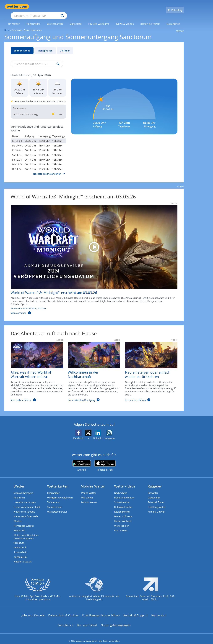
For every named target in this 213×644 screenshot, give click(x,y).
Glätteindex (154, 493)
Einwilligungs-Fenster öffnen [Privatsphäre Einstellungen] (101, 611)
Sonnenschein (55, 503)
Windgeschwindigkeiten (60, 493)
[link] (14, 19)
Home (7, 26)
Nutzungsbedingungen (116, 621)
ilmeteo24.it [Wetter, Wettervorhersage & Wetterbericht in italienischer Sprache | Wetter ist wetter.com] (20, 548)
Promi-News (121, 526)
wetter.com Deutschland (27, 503)
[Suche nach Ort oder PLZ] (62, 7)
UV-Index (65, 46)
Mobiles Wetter (93, 482)
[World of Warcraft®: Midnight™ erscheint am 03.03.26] (92, 255)
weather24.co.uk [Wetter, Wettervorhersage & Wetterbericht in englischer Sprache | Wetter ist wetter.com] (23, 557)
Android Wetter (89, 498)
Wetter (19, 482)
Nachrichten (121, 489)
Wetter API (19, 526)
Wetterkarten (58, 482)
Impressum (159, 611)
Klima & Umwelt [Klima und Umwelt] (156, 507)
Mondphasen (45, 46)
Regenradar (53, 489)
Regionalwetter (122, 507)
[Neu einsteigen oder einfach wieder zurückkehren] (149, 369)
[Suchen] (87, 7)
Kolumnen (19, 493)
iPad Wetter (87, 493)
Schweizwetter (122, 498)
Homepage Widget (24, 521)
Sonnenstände (22, 46)
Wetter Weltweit (123, 517)
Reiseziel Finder (156, 498)
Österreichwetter (123, 503)
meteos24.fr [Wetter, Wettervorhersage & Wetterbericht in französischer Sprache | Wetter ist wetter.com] (20, 543)
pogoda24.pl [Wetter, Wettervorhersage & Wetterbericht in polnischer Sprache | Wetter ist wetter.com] (20, 553)
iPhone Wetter (88, 489)
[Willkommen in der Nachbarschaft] (92, 369)
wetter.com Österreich (26, 512)
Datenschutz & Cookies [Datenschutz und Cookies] (63, 611)
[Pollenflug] (175, 7)
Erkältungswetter (157, 503)
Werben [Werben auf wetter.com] (18, 517)
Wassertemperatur (57, 507)
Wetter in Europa (123, 512)
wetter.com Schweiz (24, 507)
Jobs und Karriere (33, 611)
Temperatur (53, 498)
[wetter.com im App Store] (105, 461)
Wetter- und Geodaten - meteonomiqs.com (26, 532)
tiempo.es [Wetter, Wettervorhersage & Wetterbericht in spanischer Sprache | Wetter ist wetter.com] (19, 539)
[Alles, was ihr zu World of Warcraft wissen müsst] (35, 369)
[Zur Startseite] (17, 6)
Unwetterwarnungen (25, 498)
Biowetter (153, 489)
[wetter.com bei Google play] (82, 461)
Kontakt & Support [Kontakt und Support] (135, 611)
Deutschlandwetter (124, 493)
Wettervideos (125, 482)
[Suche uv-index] (57, 60)
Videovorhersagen (23, 489)
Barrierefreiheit (87, 621)
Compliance (65, 621)
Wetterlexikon (122, 521)
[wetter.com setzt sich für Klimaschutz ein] (94, 587)
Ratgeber (155, 482)
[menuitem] (14, 19)
